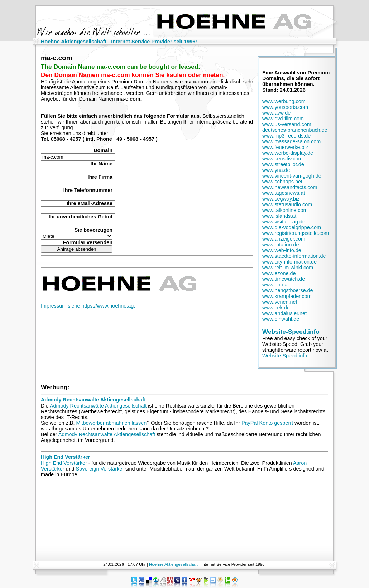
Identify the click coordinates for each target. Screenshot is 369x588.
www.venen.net (280, 302)
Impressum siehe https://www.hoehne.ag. (88, 306)
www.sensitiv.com (282, 159)
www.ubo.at (275, 285)
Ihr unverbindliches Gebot (81, 217)
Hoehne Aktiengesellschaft (173, 564)
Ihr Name (101, 164)
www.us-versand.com (287, 124)
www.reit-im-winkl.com (288, 268)
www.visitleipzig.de (284, 222)
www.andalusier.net (284, 313)
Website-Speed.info (291, 332)
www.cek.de (276, 308)
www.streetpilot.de (283, 164)
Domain (103, 150)
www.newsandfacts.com (290, 187)
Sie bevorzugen (94, 230)
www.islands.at (279, 216)
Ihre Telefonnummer (88, 190)
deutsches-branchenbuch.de (295, 130)
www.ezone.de (279, 273)
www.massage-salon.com (291, 141)
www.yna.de (276, 170)
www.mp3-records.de (286, 136)
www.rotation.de (281, 245)
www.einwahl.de (281, 319)
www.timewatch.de (284, 279)
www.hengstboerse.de (288, 290)
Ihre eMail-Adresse (90, 203)
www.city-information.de (289, 262)
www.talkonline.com (285, 210)
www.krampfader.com (287, 296)
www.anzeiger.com (284, 239)
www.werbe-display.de (288, 153)
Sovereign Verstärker (100, 469)
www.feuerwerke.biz (285, 147)
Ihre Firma (100, 177)
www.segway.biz (281, 199)
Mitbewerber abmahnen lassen (111, 423)
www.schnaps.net (282, 182)
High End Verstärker (66, 457)
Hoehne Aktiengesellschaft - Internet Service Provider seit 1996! (119, 42)
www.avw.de (276, 113)
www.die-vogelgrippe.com (292, 227)
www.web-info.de (282, 250)
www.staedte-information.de (294, 256)
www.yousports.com (285, 107)
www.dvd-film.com (283, 119)
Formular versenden (88, 242)
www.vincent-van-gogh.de (292, 176)
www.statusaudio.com (287, 204)
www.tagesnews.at (284, 193)
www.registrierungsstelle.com (296, 233)
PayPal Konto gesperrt (267, 423)
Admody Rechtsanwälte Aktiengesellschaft (93, 400)
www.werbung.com (284, 101)
